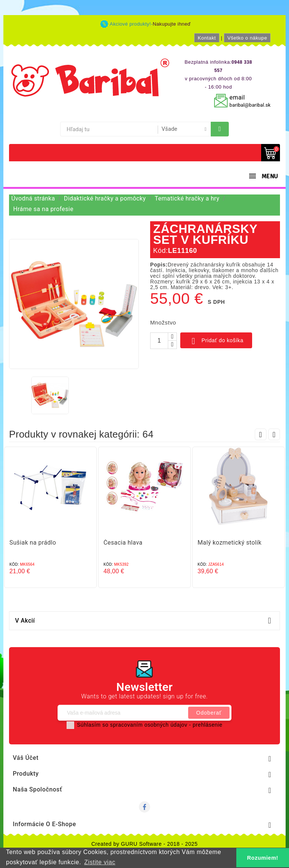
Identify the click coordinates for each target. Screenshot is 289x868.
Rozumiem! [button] (263, 858)
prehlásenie (208, 725)
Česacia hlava (123, 543)
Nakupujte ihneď (172, 24)
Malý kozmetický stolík (230, 543)
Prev (261, 434)
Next (274, 434)
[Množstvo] (159, 341)
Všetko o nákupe (247, 38)
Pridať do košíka (216, 341)
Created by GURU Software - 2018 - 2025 (145, 844)
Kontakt (207, 38)
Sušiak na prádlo (33, 543)
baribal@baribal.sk (250, 105)
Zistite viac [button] (100, 862)
